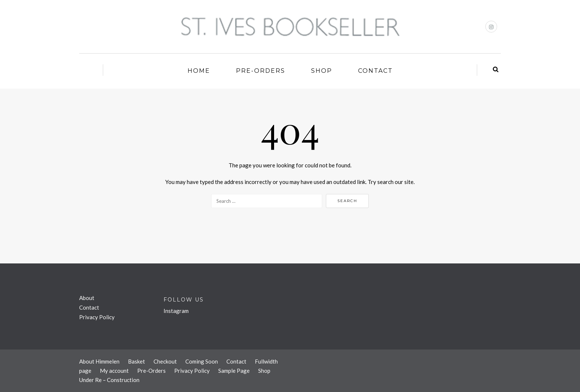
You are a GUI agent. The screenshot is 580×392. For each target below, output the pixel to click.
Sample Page (234, 371)
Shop (322, 71)
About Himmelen (99, 361)
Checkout (165, 361)
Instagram (176, 311)
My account (114, 371)
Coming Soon (202, 361)
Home (199, 71)
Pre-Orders (261, 71)
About (87, 298)
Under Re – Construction (109, 380)
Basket (136, 361)
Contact (375, 71)
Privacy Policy (97, 317)
